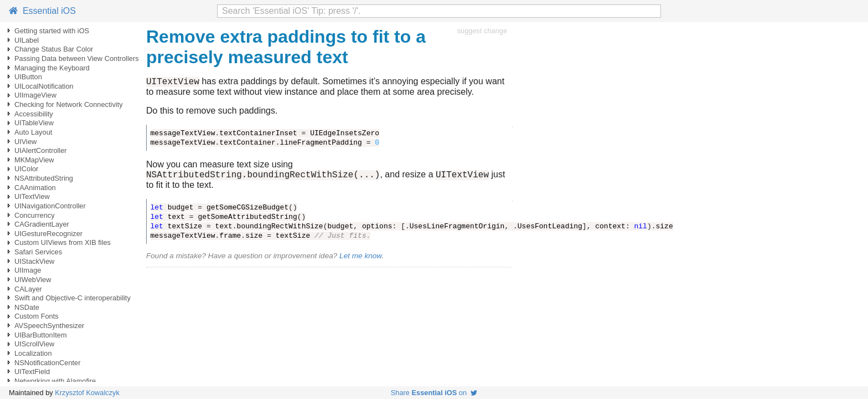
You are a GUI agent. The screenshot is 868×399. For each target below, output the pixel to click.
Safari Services (38, 252)
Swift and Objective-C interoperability (73, 298)
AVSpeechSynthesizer (49, 326)
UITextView (32, 196)
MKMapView (34, 160)
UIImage (28, 270)
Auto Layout (33, 132)
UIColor (26, 169)
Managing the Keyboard (52, 68)
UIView (25, 142)
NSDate (27, 307)
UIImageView (35, 95)
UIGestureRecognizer (48, 234)
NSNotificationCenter (48, 363)
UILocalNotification (44, 86)
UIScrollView (34, 344)
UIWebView (33, 280)
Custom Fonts (37, 316)
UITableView (34, 123)
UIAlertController (41, 150)
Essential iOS (42, 11)
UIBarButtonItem (41, 335)
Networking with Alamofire (55, 381)
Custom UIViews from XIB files (63, 242)
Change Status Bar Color (54, 49)
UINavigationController (50, 206)
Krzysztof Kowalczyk (87, 393)
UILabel (27, 40)
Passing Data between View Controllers (77, 58)
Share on (434, 393)
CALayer (28, 289)
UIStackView (34, 261)
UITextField (32, 372)
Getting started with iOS (52, 31)
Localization (33, 353)
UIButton (28, 77)
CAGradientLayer (42, 224)
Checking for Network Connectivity (69, 104)
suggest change (482, 31)
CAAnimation (35, 188)
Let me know (360, 259)
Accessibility (34, 114)
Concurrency (35, 215)
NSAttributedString (44, 178)
